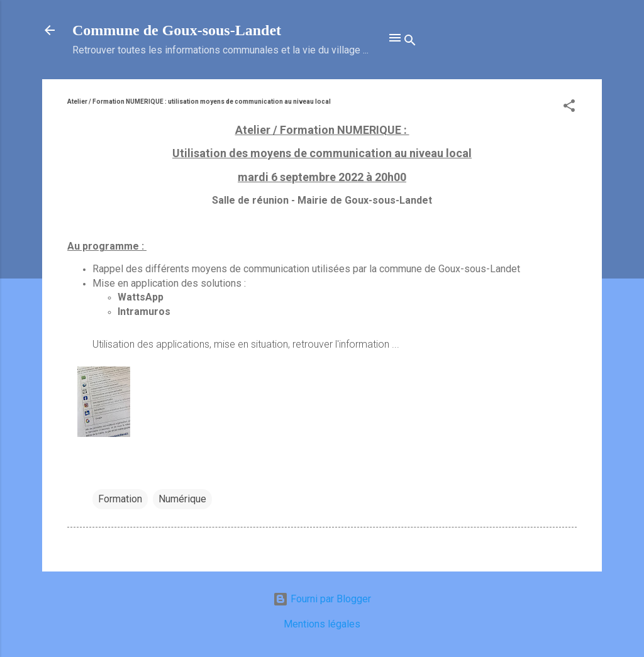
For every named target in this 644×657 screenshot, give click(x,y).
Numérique (182, 499)
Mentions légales (322, 624)
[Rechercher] (410, 42)
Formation (120, 499)
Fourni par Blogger (322, 599)
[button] (569, 108)
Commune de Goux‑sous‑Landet (177, 30)
